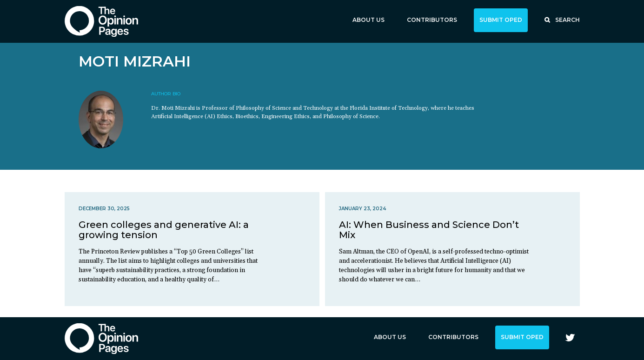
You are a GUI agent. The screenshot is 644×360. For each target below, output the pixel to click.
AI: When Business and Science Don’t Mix (429, 230)
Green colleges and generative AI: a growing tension (164, 230)
